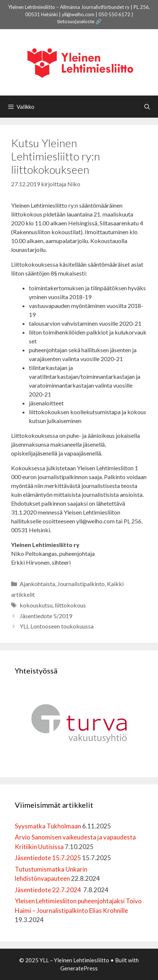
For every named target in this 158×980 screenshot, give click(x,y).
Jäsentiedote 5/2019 (46, 616)
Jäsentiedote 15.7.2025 (48, 858)
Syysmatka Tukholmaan (48, 826)
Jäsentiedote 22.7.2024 (48, 890)
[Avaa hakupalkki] (147, 107)
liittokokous (70, 605)
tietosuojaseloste (76, 21)
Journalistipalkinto (81, 584)
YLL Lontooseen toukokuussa (57, 626)
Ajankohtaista (37, 584)
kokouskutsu (36, 605)
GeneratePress (79, 968)
